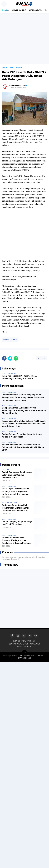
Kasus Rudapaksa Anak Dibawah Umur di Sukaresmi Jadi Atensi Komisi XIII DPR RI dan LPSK (23, 447)
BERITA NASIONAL (11, 503)
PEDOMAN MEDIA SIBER (18, 644)
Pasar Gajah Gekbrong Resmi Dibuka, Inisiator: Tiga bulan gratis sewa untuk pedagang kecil (15, 491)
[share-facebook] (4, 358)
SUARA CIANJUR (19, 10)
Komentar (42, 358)
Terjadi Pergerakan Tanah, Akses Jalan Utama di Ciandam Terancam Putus (17, 475)
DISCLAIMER (35, 644)
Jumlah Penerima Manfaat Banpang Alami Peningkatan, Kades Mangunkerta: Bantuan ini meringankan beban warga (23, 397)
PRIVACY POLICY (28, 641)
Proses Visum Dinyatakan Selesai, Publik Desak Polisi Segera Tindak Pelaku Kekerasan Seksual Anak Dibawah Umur (24, 424)
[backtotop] (24, 653)
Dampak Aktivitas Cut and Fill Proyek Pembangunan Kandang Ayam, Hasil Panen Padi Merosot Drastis (24, 410)
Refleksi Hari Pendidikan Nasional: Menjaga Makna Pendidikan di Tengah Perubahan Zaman (17, 540)
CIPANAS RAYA (35, 10)
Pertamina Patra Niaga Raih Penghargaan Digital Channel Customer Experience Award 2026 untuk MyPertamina (15, 508)
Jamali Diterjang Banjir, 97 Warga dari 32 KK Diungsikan (17, 523)
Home (4, 67)
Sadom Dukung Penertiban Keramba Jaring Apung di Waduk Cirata (22, 435)
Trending (6, 10)
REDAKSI (16, 641)
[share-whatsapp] (16, 358)
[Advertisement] (24, 38)
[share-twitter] (10, 358)
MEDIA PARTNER (24, 647)
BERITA (6, 470)
